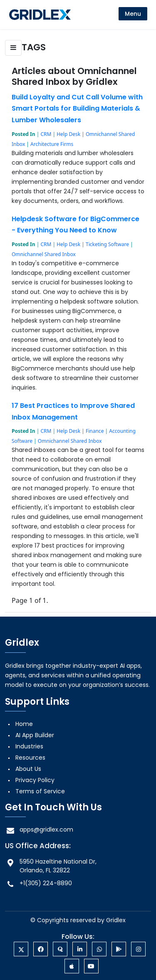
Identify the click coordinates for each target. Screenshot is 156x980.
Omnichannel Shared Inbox (44, 254)
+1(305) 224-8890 (38, 883)
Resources (30, 758)
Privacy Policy (35, 780)
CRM (46, 134)
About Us (28, 769)
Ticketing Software (107, 244)
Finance (95, 431)
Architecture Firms (52, 144)
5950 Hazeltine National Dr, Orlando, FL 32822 (51, 866)
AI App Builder (35, 735)
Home (24, 724)
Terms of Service (40, 791)
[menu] (133, 14)
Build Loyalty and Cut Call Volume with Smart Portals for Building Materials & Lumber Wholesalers (77, 109)
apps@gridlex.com (39, 830)
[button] (13, 48)
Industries (29, 746)
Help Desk (68, 134)
